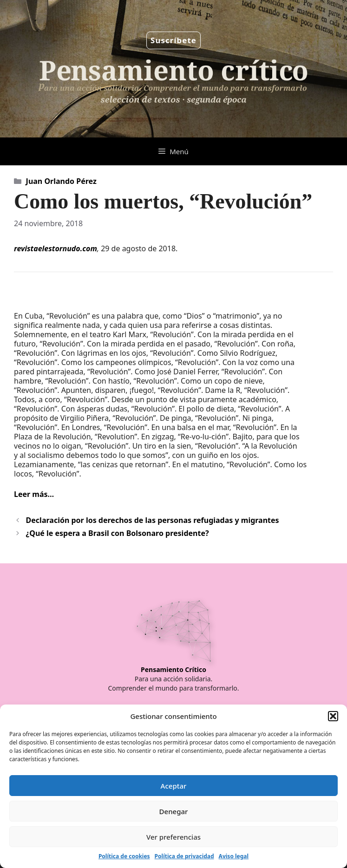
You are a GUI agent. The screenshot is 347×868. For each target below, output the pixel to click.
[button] (333, 716)
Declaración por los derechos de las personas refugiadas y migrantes (153, 520)
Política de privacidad (184, 856)
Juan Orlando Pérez (61, 181)
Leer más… (34, 494)
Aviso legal (234, 856)
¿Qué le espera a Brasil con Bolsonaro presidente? (118, 533)
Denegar (174, 811)
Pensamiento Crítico (173, 669)
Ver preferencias (173, 837)
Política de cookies (124, 856)
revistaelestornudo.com (56, 248)
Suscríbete (173, 40)
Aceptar (174, 786)
